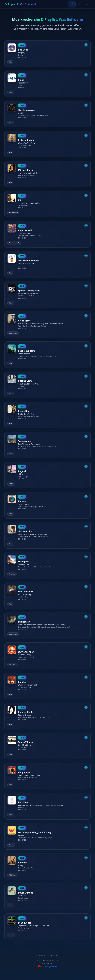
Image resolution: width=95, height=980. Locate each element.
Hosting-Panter (50, 975)
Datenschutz (54, 964)
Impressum (41, 964)
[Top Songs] (87, 4)
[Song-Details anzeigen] (86, 45)
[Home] (72, 4)
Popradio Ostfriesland (20, 4)
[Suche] (80, 4)
